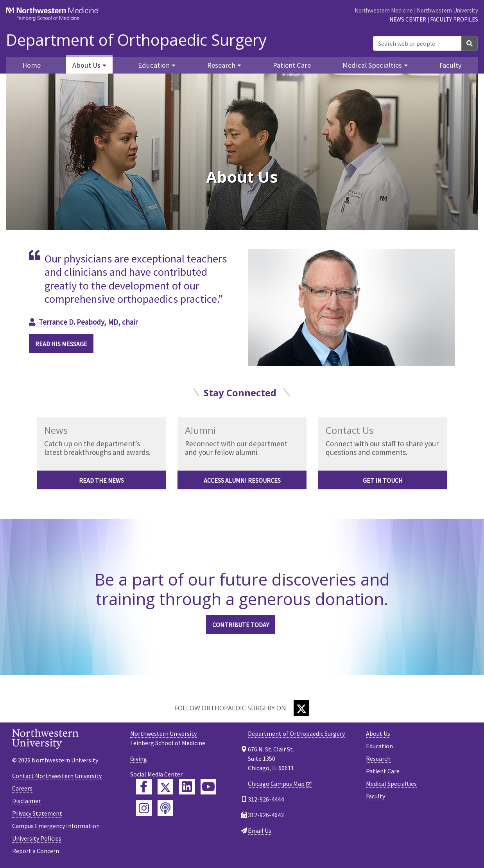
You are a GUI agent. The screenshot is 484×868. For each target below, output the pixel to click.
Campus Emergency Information (56, 826)
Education (379, 746)
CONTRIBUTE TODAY (241, 625)
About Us (378, 733)
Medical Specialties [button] (372, 65)
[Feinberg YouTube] (208, 787)
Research (378, 758)
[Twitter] (301, 708)
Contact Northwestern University (57, 776)
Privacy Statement (37, 813)
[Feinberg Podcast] (165, 808)
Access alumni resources (242, 480)
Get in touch (383, 480)
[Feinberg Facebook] (144, 787)
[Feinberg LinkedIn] (187, 787)
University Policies (37, 838)
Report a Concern (36, 851)
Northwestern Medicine (384, 10)
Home (31, 65)
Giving (139, 758)
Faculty (451, 65)
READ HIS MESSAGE (61, 344)
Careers (22, 788)
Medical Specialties (391, 784)
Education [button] (154, 65)
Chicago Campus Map (276, 784)
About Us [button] (86, 65)
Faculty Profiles (454, 19)
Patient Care (292, 65)
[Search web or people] (417, 43)
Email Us (260, 830)
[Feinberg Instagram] (144, 808)
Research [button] (221, 65)
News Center (408, 19)
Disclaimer (26, 801)
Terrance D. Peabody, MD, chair (88, 322)
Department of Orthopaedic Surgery (136, 40)
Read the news (101, 480)
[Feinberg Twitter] (165, 787)
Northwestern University (447, 10)
